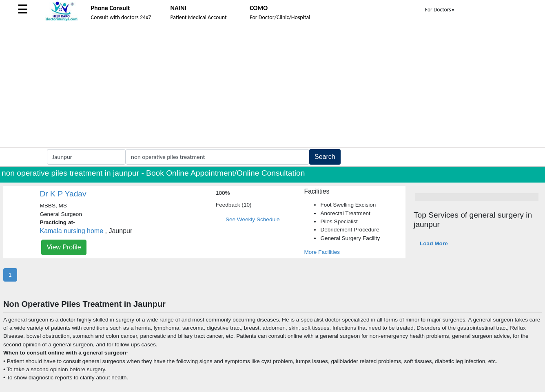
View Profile (64, 247)
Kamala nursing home (71, 231)
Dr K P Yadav (63, 194)
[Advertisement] (272, 86)
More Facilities (322, 252)
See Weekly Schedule (253, 219)
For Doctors (440, 10)
